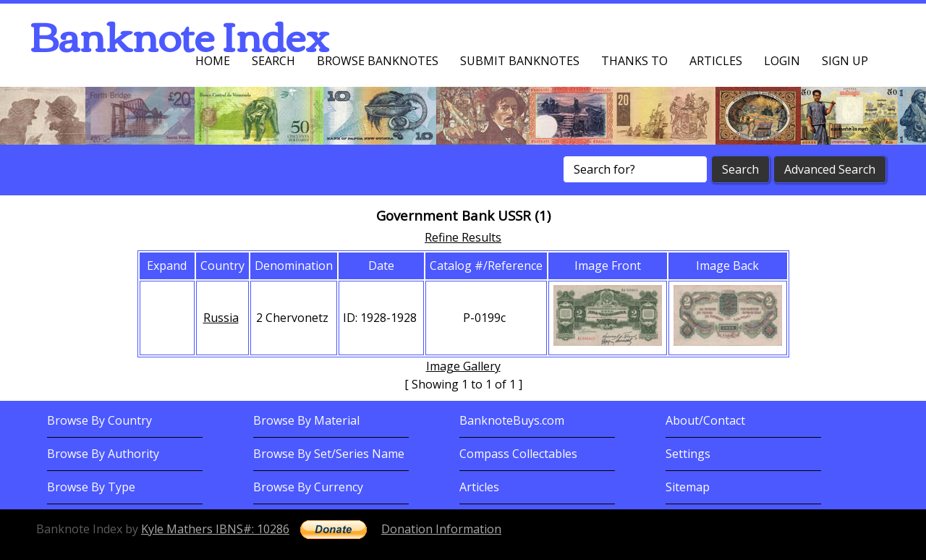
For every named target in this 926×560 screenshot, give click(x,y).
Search (273, 61)
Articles (716, 61)
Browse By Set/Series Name (329, 454)
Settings (688, 454)
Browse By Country (99, 420)
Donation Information (441, 529)
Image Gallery (463, 366)
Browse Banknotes (378, 61)
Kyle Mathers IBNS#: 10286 (215, 529)
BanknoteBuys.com (512, 420)
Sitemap (688, 487)
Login (782, 61)
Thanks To (634, 61)
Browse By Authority (103, 454)
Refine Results (463, 237)
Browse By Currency (308, 487)
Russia (221, 318)
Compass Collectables (518, 454)
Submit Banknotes (520, 61)
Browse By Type (91, 487)
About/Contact (705, 420)
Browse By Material (306, 420)
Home (213, 61)
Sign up (845, 61)
